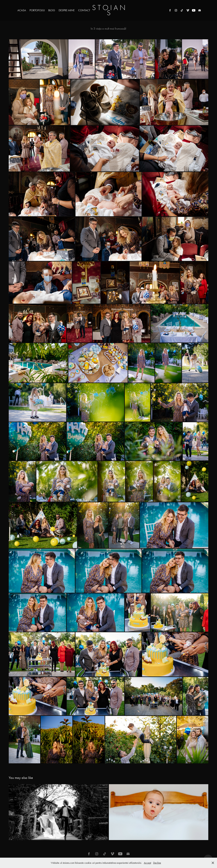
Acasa (22, 10)
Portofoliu (37, 10)
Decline (157, 863)
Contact (84, 10)
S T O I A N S (110, 10)
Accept (147, 863)
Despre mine (67, 10)
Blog (52, 10)
